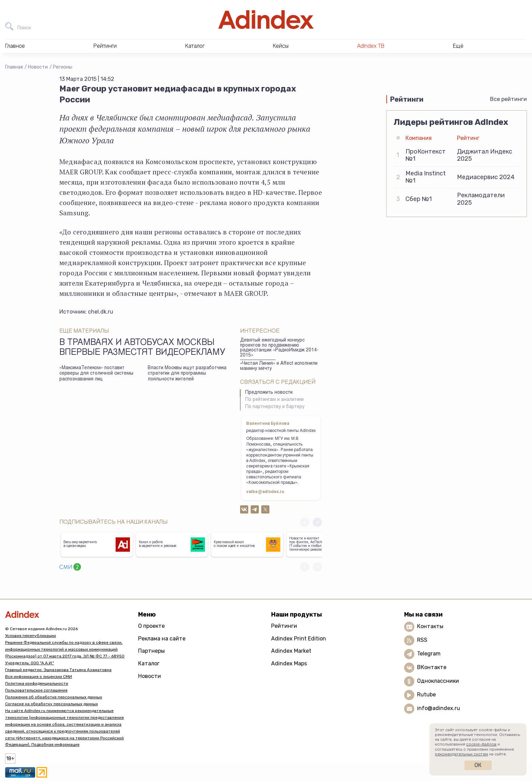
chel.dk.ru (101, 312)
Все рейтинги (508, 99)
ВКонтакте (432, 667)
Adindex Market (291, 651)
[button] (317, 522)
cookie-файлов (481, 744)
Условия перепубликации (31, 636)
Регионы (63, 67)
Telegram (429, 654)
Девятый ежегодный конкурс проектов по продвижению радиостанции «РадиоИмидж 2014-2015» (279, 348)
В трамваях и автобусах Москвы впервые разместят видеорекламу (142, 348)
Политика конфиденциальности (37, 683)
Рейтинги (284, 626)
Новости (38, 67)
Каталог (149, 663)
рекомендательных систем (461, 754)
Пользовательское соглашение (36, 690)
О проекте (151, 626)
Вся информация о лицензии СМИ (39, 677)
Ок (478, 765)
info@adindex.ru (439, 708)
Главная (14, 67)
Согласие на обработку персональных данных (51, 704)
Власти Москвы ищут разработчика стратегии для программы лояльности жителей (187, 374)
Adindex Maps (289, 663)
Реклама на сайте (162, 639)
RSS (422, 640)
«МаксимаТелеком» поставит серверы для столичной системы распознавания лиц (96, 374)
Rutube (426, 695)
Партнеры (151, 651)
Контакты (430, 626)
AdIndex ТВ (371, 46)
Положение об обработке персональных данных (54, 697)
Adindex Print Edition (299, 639)
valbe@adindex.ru (265, 492)
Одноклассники (438, 681)
